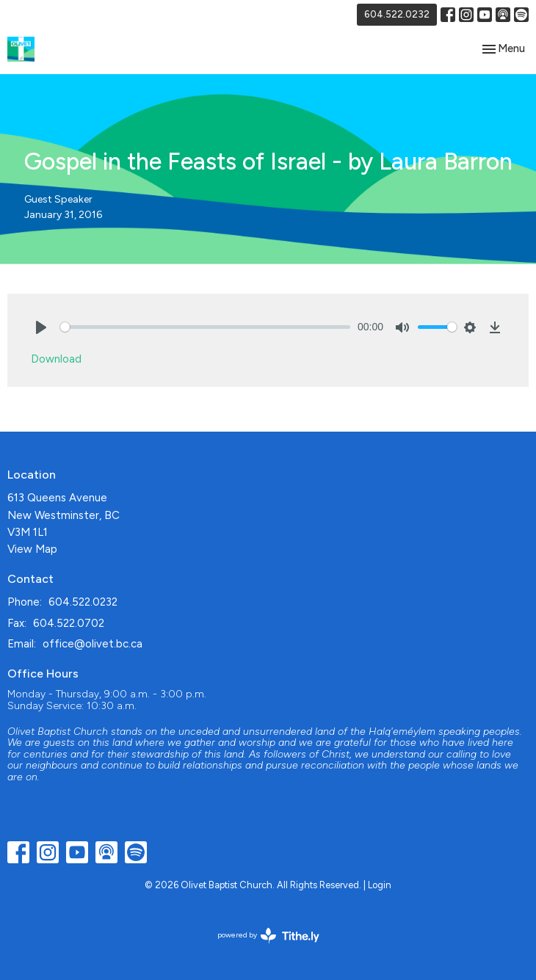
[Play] (41, 327)
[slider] (205, 327)
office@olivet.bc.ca (93, 644)
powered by (268, 936)
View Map (32, 549)
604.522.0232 (397, 14)
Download (56, 359)
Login (380, 885)
